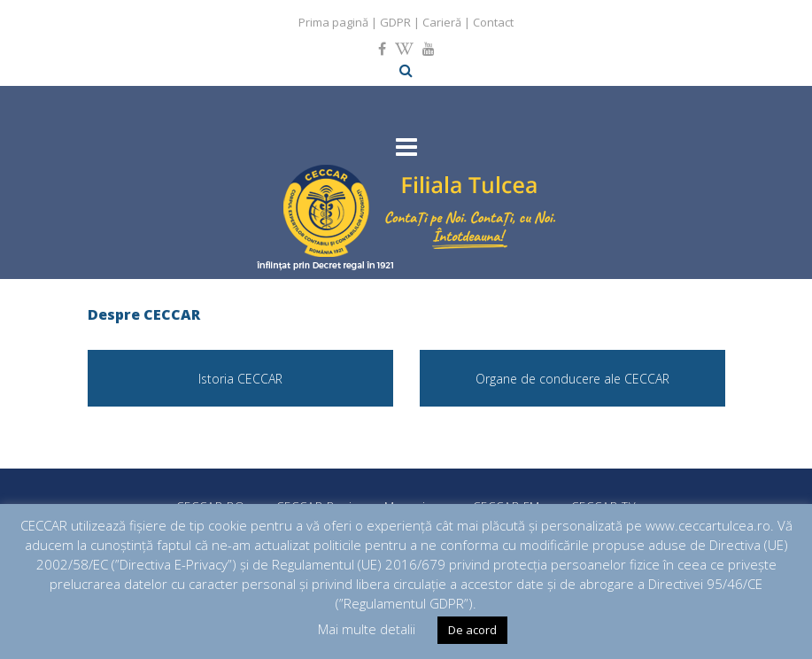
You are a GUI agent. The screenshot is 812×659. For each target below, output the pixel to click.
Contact (493, 22)
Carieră (442, 22)
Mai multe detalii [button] (367, 629)
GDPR (395, 22)
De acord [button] (472, 630)
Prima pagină (333, 22)
